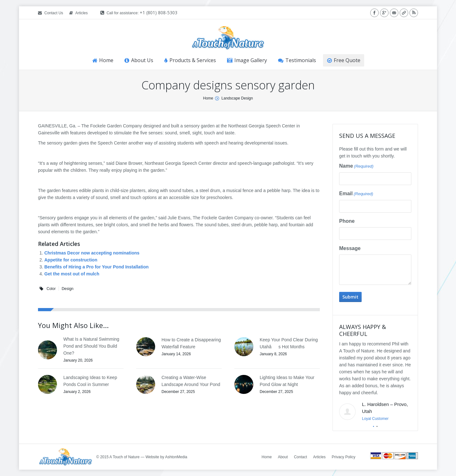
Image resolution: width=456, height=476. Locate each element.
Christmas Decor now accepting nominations (92, 253)
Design (68, 289)
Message (350, 248)
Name (356, 166)
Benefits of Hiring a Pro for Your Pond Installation (96, 267)
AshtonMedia (176, 457)
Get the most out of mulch (72, 274)
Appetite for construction (71, 260)
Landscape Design (237, 98)
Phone (347, 221)
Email (356, 194)
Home (208, 98)
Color (51, 289)
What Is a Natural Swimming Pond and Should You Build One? (91, 346)
